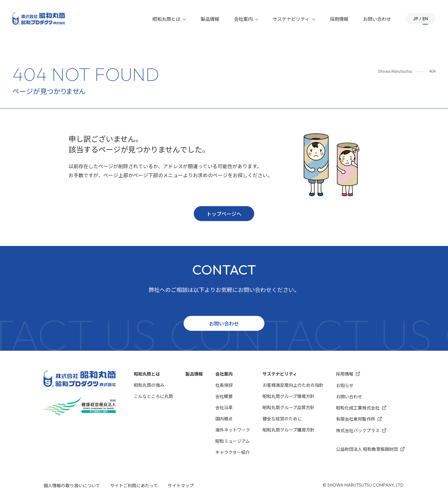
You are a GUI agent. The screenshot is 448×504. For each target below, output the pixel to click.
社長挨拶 (224, 385)
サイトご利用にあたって (134, 485)
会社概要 (224, 396)
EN (425, 19)
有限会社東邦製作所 (359, 419)
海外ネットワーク (233, 430)
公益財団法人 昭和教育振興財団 (370, 449)
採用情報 (339, 19)
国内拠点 (224, 418)
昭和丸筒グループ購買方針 (289, 430)
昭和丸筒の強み (149, 385)
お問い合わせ (377, 19)
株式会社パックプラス (361, 430)
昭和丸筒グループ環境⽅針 (289, 396)
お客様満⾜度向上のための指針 (293, 385)
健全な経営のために (282, 418)
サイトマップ (181, 485)
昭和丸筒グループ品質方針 (289, 407)
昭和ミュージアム (233, 441)
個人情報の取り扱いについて (72, 485)
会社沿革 (224, 407)
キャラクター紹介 (233, 452)
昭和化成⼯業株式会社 (361, 408)
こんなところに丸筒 (153, 396)
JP (416, 19)
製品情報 (210, 19)
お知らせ (345, 385)
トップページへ (224, 214)
